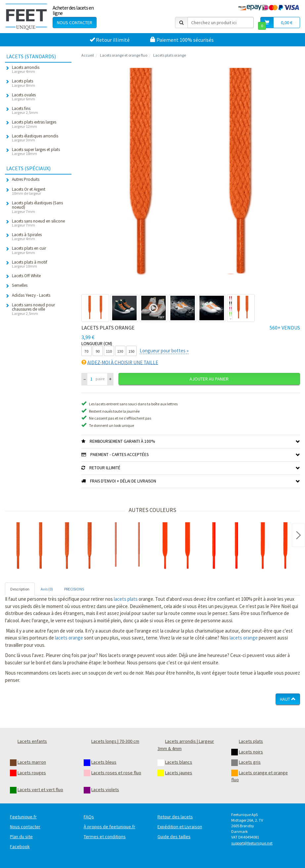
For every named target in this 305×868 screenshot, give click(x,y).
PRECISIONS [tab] (74, 589)
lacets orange (69, 638)
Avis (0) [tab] (47, 589)
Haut (288, 699)
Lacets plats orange (170, 55)
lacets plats (126, 599)
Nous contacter (75, 23)
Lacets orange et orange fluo (124, 55)
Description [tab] (20, 589)
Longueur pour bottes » (164, 351)
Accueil (88, 55)
